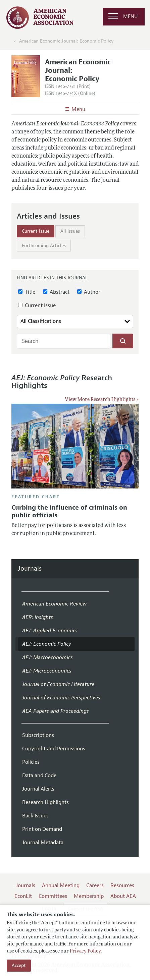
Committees (53, 896)
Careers (95, 885)
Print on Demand (42, 829)
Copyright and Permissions (54, 749)
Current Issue (36, 231)
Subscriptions (38, 735)
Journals (30, 569)
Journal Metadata (43, 843)
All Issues (70, 231)
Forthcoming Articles (44, 246)
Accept (19, 965)
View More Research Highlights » (102, 400)
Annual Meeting (61, 885)
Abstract (56, 292)
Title (27, 292)
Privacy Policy (85, 951)
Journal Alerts (38, 789)
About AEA (123, 896)
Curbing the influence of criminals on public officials (69, 511)
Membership (89, 896)
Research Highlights (45, 802)
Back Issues (35, 816)
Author (89, 292)
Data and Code (39, 775)
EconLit (23, 896)
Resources (122, 885)
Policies (31, 762)
